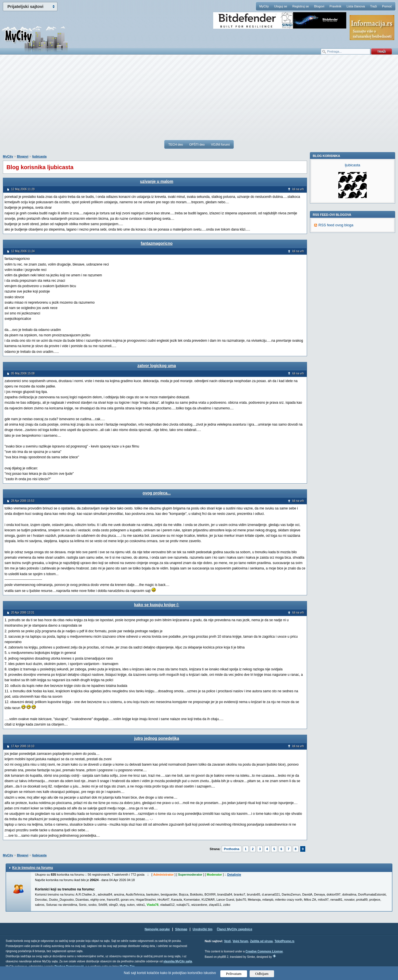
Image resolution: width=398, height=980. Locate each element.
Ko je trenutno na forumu (33, 868)
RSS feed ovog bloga (336, 303)
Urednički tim (203, 929)
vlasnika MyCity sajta (178, 961)
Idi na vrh (298, 189)
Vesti (227, 941)
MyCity (264, 6)
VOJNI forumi (220, 144)
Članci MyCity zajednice (235, 929)
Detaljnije (234, 875)
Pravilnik (335, 6)
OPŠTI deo (197, 144)
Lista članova (356, 6)
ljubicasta (39, 156)
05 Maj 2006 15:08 (23, 373)
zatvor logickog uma (156, 366)
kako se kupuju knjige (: (157, 605)
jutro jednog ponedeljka (157, 738)
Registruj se (300, 6)
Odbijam (262, 974)
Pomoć (387, 6)
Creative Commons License (264, 951)
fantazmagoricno (157, 243)
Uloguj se (281, 6)
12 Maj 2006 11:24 (23, 251)
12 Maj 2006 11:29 (23, 189)
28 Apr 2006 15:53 (23, 501)
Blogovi (319, 6)
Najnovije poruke (157, 929)
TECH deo (176, 144)
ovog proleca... (157, 493)
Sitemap (181, 929)
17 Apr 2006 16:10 (23, 746)
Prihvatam (234, 974)
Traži (374, 6)
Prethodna (231, 849)
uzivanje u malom (157, 181)
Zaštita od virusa (261, 941)
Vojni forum (240, 941)
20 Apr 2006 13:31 (23, 613)
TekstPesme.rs (285, 941)
